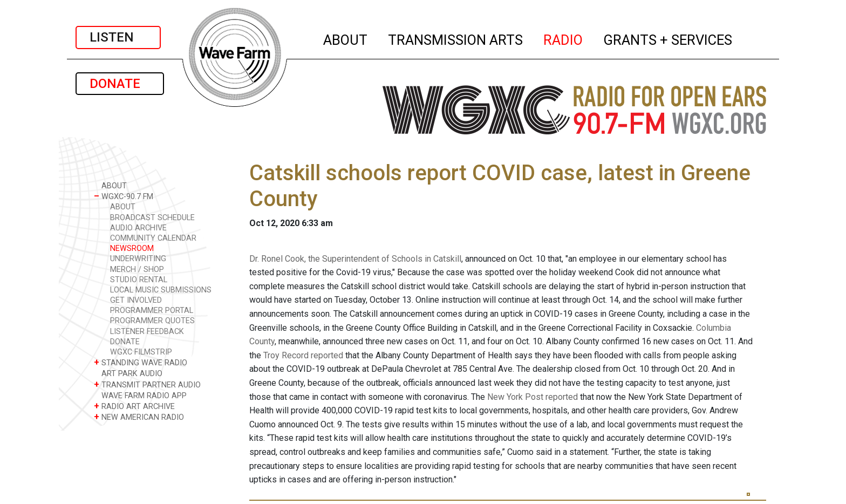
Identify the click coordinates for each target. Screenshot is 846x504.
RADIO (564, 38)
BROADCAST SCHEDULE (152, 218)
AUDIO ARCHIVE (138, 228)
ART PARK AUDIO (128, 373)
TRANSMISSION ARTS (456, 38)
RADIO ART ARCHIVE (134, 406)
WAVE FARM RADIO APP (140, 395)
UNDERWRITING (138, 259)
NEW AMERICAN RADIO (139, 417)
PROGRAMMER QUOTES (152, 321)
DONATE (120, 84)
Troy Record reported (303, 355)
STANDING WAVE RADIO (141, 362)
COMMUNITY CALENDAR (153, 238)
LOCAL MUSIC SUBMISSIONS (161, 290)
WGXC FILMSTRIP (141, 352)
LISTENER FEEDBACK (147, 332)
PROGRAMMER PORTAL (152, 311)
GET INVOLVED (136, 300)
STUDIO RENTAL (139, 280)
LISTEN (118, 37)
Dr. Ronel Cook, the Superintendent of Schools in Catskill (355, 259)
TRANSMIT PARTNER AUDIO (147, 384)
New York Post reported (533, 397)
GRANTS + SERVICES (668, 38)
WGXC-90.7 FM (124, 196)
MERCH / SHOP (137, 270)
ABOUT (346, 38)
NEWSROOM (132, 248)
